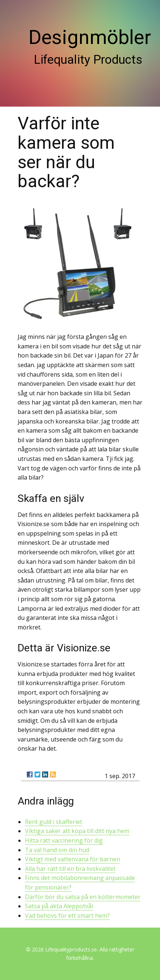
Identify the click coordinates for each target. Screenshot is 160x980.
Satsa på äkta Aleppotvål (59, 906)
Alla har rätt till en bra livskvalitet (70, 869)
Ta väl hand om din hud (57, 850)
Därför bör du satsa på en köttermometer (83, 897)
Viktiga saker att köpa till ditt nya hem (77, 831)
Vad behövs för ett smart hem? (67, 916)
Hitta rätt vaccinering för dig (64, 840)
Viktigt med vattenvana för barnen (72, 859)
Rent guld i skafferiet (54, 822)
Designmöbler (90, 37)
